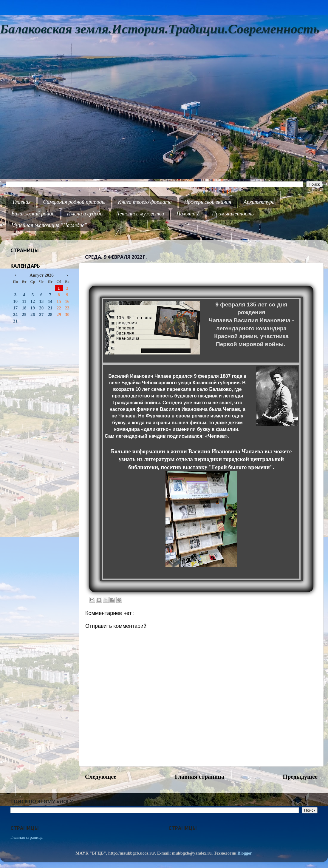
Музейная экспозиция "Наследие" (49, 225)
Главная (22, 202)
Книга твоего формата (145, 202)
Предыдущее (300, 777)
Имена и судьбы (85, 214)
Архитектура (259, 202)
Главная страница (199, 777)
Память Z (188, 214)
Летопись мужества (140, 214)
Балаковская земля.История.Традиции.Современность (160, 29)
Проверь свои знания (208, 202)
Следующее (101, 777)
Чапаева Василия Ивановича (250, 320)
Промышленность (233, 214)
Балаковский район (33, 214)
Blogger (245, 853)
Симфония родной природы (74, 202)
